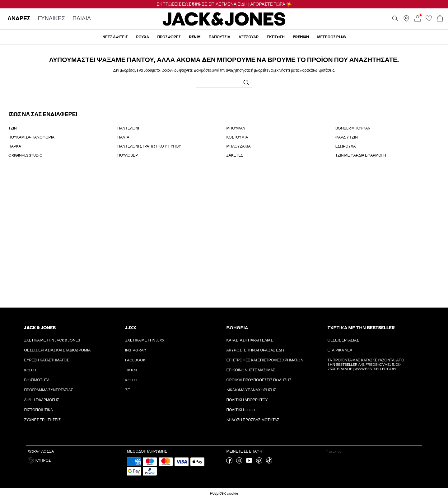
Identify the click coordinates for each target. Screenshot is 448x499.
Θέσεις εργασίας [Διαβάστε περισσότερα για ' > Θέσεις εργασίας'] (343, 340)
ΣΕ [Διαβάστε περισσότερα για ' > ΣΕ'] (127, 390)
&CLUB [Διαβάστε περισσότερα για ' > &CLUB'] (30, 370)
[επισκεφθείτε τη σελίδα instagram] (239, 462)
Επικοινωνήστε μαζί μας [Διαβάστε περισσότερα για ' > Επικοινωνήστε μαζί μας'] (251, 370)
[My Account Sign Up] (224, 239)
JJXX (131, 328)
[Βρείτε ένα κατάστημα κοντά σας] (406, 20)
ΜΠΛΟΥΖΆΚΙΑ (239, 146)
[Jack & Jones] (224, 24)
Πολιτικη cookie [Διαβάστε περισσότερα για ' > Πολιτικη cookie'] (243, 410)
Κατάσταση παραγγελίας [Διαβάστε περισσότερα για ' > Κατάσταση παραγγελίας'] (250, 340)
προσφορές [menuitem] (169, 37)
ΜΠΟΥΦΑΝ (236, 128)
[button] (75, 460)
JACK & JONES (40, 328)
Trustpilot (333, 451)
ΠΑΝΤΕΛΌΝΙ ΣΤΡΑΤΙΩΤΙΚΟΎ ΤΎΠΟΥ (149, 146)
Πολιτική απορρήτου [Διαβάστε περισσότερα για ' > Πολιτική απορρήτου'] (247, 400)
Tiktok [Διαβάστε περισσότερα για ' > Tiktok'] (131, 370)
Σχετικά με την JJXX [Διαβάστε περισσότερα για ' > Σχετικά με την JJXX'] (145, 340)
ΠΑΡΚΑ (15, 146)
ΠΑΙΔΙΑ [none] (82, 19)
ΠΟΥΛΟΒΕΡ (128, 155)
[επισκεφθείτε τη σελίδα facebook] (229, 462)
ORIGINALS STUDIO (26, 155)
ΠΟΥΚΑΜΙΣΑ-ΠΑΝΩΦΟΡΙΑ (31, 137)
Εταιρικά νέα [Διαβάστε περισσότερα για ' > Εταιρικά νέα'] (340, 350)
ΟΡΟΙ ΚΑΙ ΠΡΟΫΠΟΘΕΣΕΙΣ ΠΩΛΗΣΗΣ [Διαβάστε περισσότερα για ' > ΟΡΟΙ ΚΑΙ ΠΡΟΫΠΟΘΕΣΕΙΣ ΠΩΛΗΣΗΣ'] (259, 380)
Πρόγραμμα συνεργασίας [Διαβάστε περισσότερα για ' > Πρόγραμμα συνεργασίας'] (49, 390)
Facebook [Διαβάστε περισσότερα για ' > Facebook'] (135, 360)
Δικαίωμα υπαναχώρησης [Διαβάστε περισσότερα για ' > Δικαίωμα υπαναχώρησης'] (251, 390)
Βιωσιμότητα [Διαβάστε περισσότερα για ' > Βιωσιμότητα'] (37, 380)
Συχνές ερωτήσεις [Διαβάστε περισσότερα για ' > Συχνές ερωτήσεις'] (42, 420)
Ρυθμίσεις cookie (224, 493)
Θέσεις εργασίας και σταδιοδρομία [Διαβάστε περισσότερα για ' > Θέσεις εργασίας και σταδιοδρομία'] (57, 350)
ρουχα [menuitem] (142, 37)
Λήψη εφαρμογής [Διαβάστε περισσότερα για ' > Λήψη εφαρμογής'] (42, 400)
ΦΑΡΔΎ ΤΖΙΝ (347, 137)
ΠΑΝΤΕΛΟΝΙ (128, 128)
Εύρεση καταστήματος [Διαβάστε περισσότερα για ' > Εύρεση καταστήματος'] (46, 360)
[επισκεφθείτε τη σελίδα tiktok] (269, 462)
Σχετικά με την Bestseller (361, 328)
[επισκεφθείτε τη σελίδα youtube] (249, 462)
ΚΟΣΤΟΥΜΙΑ (237, 137)
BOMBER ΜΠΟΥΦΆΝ (353, 128)
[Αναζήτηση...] (246, 82)
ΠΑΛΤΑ (123, 137)
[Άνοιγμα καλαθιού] (440, 19)
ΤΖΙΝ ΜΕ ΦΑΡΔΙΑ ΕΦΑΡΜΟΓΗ (361, 155)
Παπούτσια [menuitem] (220, 37)
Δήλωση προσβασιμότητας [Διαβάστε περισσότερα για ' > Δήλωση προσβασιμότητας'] (253, 420)
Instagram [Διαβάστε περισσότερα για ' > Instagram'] (136, 350)
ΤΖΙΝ (13, 128)
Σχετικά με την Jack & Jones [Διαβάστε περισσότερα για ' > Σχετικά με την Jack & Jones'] (52, 340)
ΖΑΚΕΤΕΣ (235, 155)
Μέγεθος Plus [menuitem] (331, 37)
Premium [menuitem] (301, 37)
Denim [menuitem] (195, 37)
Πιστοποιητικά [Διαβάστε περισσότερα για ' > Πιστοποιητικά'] (38, 410)
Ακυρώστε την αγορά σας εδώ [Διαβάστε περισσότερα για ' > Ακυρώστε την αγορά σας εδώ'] (255, 350)
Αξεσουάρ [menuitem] (249, 37)
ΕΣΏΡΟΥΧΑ (345, 146)
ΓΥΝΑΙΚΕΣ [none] (51, 19)
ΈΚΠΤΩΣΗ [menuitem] (276, 37)
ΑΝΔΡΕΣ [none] (19, 19)
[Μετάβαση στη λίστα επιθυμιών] (429, 20)
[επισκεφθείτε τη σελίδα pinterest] (259, 462)
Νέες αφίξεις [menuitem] (115, 37)
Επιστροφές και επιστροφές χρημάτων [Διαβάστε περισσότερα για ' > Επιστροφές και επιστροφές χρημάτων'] (265, 360)
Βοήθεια (237, 328)
